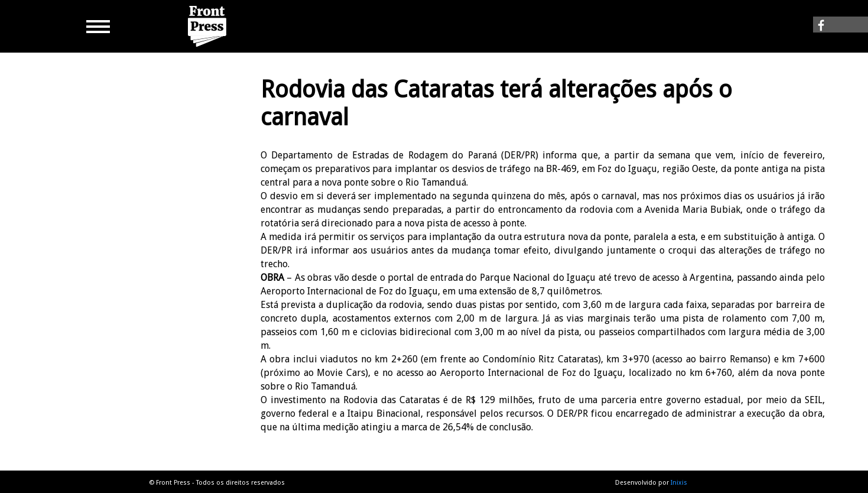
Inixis (679, 483)
